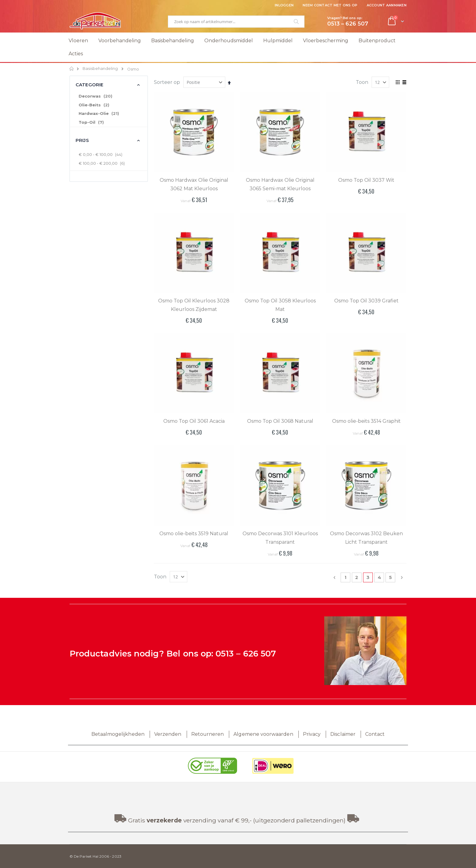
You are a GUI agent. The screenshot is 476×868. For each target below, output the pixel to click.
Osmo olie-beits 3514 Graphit (366, 421)
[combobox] (236, 22)
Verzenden (168, 734)
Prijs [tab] (82, 140)
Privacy (312, 734)
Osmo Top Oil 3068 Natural (280, 421)
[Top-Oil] (108, 122)
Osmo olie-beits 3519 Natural (194, 534)
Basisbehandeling (100, 69)
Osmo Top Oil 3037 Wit (366, 180)
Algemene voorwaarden (263, 734)
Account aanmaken (387, 5)
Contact (375, 734)
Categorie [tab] (89, 85)
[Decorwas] (108, 96)
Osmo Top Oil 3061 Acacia (194, 421)
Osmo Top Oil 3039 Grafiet (366, 301)
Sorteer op (167, 82)
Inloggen (284, 5)
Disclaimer (343, 734)
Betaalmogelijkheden (118, 734)
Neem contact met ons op (330, 5)
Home (72, 69)
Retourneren (208, 734)
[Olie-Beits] (108, 105)
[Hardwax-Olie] (108, 114)
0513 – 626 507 (246, 654)
